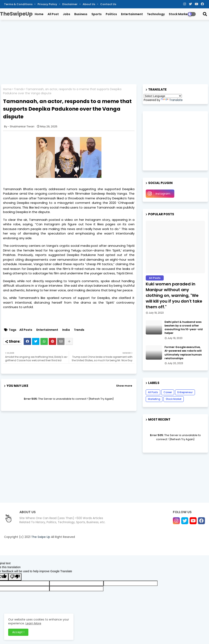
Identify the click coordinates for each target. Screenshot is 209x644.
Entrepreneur (185, 392)
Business (81, 14)
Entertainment (132, 14)
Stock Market (179, 14)
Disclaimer (70, 4)
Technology (156, 14)
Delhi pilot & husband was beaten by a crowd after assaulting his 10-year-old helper (184, 328)
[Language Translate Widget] (163, 96)
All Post (53, 14)
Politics (111, 14)
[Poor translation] (15, 577)
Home (39, 14)
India (66, 330)
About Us (89, 4)
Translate (172, 100)
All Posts (26, 330)
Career (168, 392)
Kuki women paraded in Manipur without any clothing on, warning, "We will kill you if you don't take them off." (174, 295)
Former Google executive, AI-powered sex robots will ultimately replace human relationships (183, 353)
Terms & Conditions (19, 4)
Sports (97, 14)
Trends (19, 89)
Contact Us (108, 4)
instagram (163, 194)
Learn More (33, 623)
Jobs (67, 14)
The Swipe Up (41, 537)
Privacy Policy (48, 4)
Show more (124, 386)
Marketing (154, 399)
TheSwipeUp (16, 14)
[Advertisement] (104, 53)
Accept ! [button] (18, 632)
